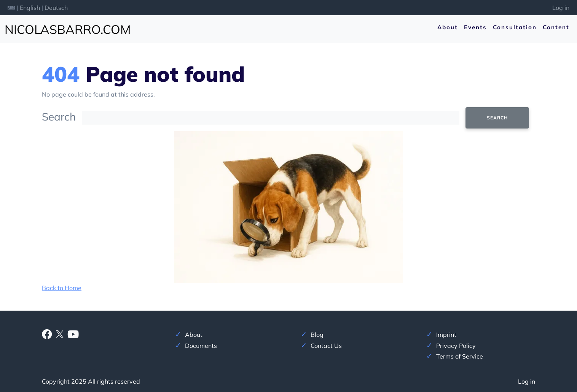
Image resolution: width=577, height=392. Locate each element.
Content (556, 27)
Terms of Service (460, 356)
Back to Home (62, 288)
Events (475, 27)
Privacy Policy (456, 346)
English (30, 8)
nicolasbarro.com (68, 29)
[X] (60, 333)
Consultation (515, 27)
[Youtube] (73, 336)
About (448, 27)
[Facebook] (47, 336)
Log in (561, 8)
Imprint (446, 335)
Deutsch (56, 8)
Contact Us (326, 346)
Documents (201, 346)
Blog (317, 335)
